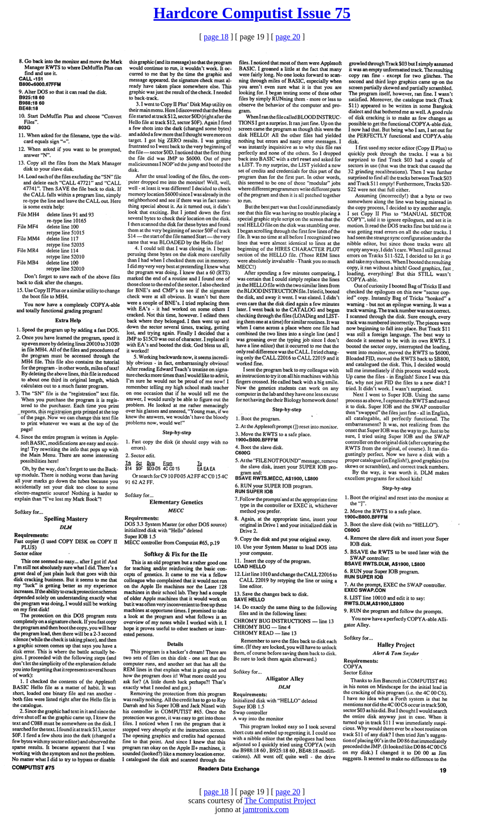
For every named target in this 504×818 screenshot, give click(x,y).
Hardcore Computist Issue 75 (252, 13)
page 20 (288, 37)
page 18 (216, 37)
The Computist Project (280, 801)
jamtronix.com (266, 809)
